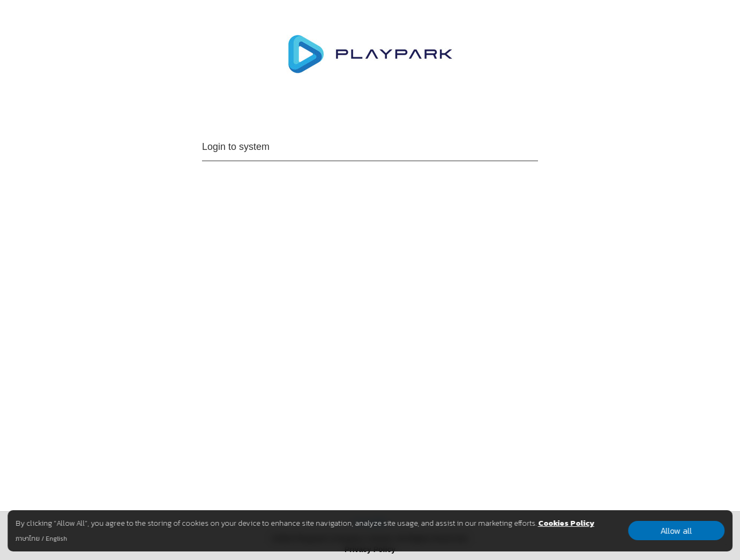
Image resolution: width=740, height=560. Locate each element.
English (56, 539)
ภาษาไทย (28, 539)
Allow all (677, 531)
